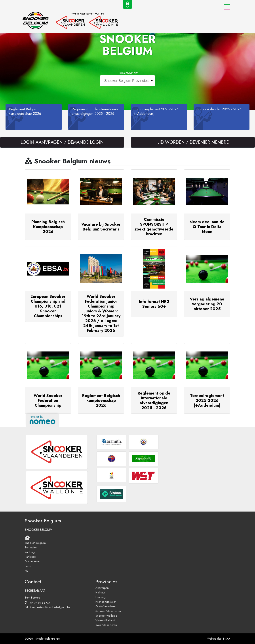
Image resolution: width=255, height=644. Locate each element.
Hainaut (100, 592)
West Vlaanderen (106, 625)
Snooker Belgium (35, 543)
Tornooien (31, 547)
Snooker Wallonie (106, 616)
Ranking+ (31, 557)
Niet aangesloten (106, 602)
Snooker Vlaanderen (108, 611)
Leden (29, 566)
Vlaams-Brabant (105, 620)
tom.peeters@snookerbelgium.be (48, 607)
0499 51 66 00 (37, 602)
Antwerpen (102, 588)
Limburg (101, 597)
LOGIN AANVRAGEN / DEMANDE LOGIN (62, 142)
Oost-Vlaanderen (106, 606)
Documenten (33, 561)
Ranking (30, 552)
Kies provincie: (129, 73)
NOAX (227, 639)
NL (27, 570)
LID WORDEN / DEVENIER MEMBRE (193, 142)
